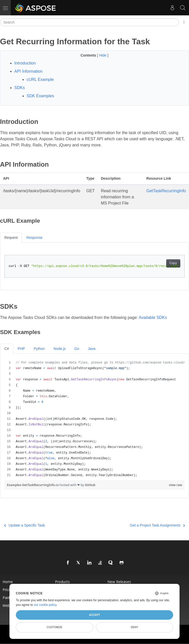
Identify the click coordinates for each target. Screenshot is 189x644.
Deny (134, 627)
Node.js (59, 349)
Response (34, 238)
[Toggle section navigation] (184, 22)
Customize (54, 627)
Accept (94, 615)
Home (8, 582)
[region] (94, 419)
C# (7, 349)
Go (77, 349)
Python (39, 349)
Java (92, 349)
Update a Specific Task (25, 525)
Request (11, 238)
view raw (175, 485)
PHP (21, 349)
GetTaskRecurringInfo (166, 191)
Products (62, 582)
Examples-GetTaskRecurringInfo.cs (33, 485)
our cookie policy (45, 605)
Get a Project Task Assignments (157, 525)
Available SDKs (153, 318)
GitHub (90, 485)
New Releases (119, 582)
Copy (173, 263)
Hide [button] (103, 55)
